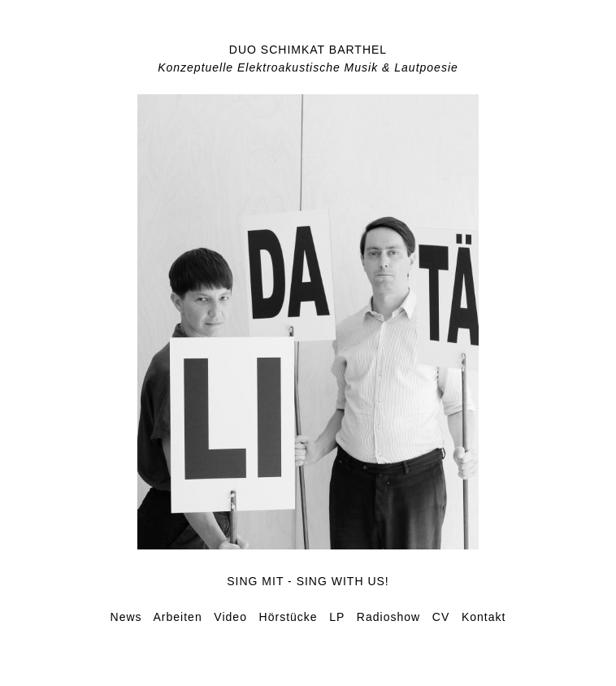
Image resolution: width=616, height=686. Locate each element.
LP (337, 617)
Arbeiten (178, 617)
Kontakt (484, 617)
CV (441, 617)
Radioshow (388, 617)
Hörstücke (288, 617)
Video (230, 617)
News (126, 617)
